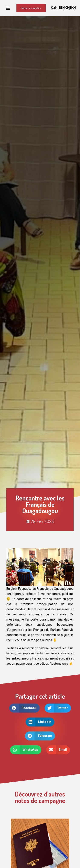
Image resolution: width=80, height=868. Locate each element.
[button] (8, 8)
